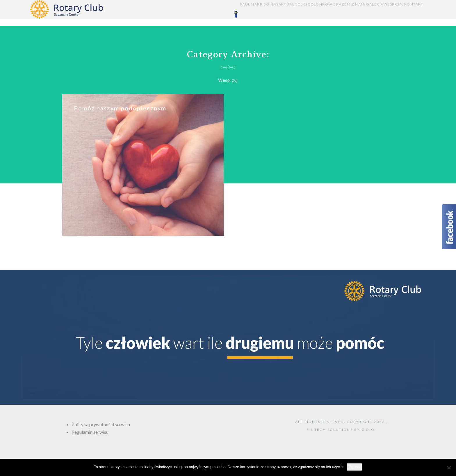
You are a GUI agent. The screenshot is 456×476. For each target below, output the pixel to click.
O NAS (217, 13)
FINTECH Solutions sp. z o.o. (341, 430)
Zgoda (354, 467)
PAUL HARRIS (188, 13)
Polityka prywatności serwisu (101, 424)
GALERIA (356, 13)
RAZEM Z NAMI (323, 13)
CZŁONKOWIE (285, 13)
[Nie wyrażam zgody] (449, 468)
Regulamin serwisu (90, 432)
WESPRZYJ (384, 13)
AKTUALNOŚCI (247, 13)
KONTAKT (414, 13)
